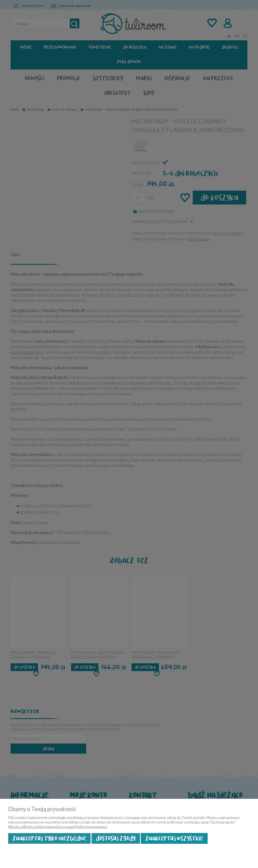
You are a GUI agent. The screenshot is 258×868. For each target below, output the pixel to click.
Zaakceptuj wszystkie (174, 838)
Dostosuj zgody (116, 838)
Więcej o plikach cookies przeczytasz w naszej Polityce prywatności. (58, 827)
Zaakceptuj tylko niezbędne (49, 838)
